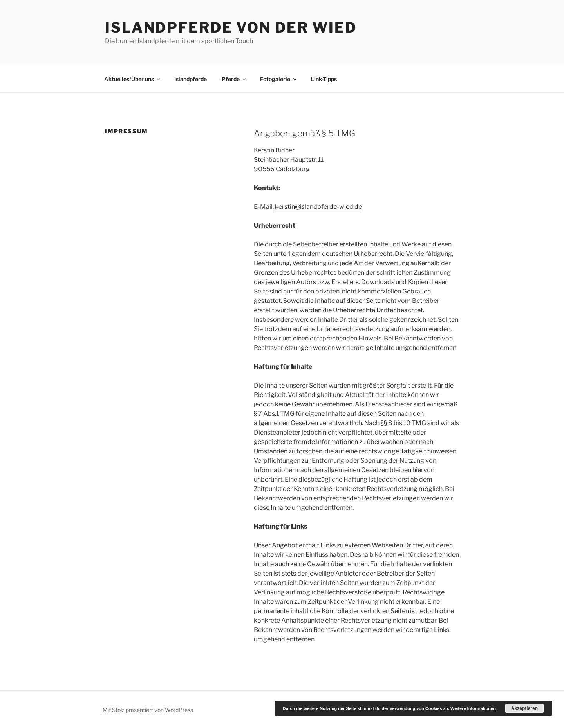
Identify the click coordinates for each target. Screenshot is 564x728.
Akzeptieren (524, 708)
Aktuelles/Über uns (133, 79)
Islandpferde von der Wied (231, 27)
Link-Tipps (324, 79)
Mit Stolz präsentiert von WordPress (148, 710)
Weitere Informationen (473, 708)
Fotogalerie (279, 79)
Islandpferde (191, 79)
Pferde (234, 79)
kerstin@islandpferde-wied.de (318, 207)
